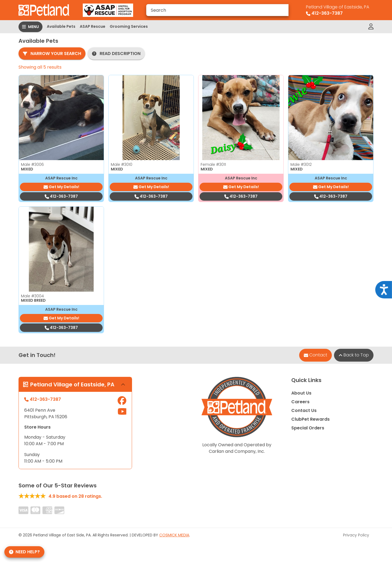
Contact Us (304, 410)
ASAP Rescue (93, 26)
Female (213, 164)
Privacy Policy (356, 535)
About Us (301, 393)
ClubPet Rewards (310, 419)
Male (32, 164)
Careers (300, 402)
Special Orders (308, 428)
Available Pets (61, 26)
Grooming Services (129, 26)
